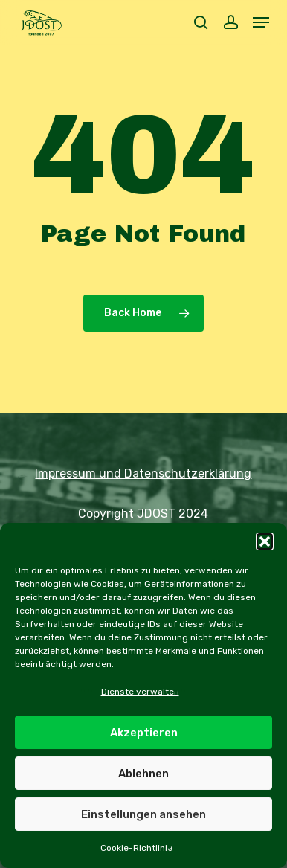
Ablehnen (143, 774)
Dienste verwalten (140, 692)
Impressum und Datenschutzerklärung (143, 473)
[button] (265, 541)
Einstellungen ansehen (143, 814)
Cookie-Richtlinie (136, 848)
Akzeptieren (144, 733)
